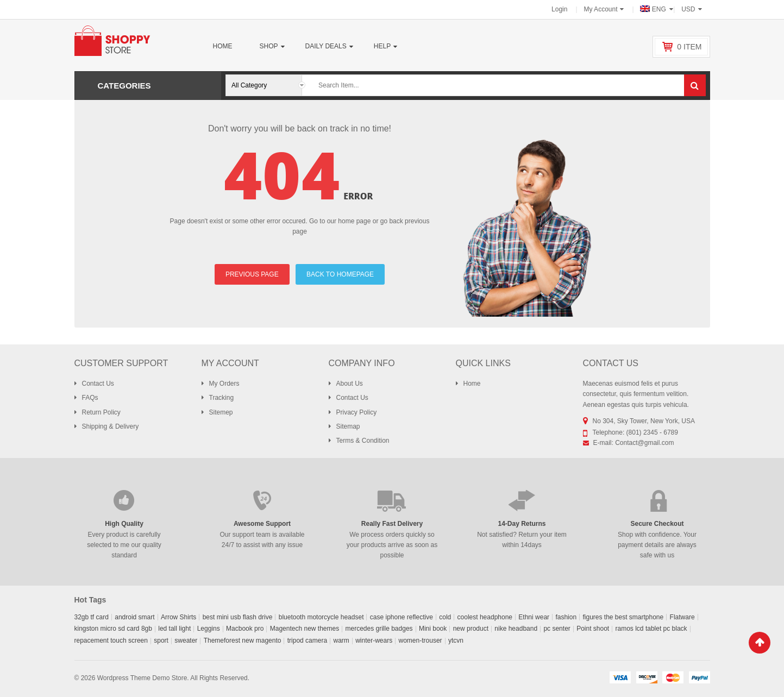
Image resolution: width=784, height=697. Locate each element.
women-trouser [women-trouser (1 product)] (421, 641)
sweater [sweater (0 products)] (186, 641)
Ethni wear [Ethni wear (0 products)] (534, 617)
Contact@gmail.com (644, 443)
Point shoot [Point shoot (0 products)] (593, 629)
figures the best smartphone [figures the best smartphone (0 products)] (623, 617)
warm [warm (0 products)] (341, 641)
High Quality (124, 524)
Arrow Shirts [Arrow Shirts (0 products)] (178, 617)
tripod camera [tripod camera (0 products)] (307, 641)
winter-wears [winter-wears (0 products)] (374, 641)
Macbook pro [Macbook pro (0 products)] (245, 629)
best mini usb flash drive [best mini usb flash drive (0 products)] (238, 617)
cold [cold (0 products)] (445, 617)
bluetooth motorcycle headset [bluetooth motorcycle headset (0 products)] (321, 617)
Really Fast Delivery (392, 524)
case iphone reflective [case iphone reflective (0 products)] (402, 617)
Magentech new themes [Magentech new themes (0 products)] (305, 629)
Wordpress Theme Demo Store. (143, 678)
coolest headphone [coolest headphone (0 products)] (485, 617)
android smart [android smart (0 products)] (134, 617)
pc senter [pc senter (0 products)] (557, 629)
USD (688, 9)
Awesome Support (262, 524)
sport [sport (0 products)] (161, 641)
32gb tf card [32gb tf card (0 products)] (92, 617)
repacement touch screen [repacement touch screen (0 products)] (111, 641)
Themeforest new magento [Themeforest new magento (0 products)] (243, 641)
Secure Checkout (657, 524)
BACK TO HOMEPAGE (340, 274)
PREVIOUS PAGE (252, 274)
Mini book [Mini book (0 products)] (433, 629)
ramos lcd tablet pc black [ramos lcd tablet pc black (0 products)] (651, 629)
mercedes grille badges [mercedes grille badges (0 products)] (379, 629)
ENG (654, 9)
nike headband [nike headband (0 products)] (516, 629)
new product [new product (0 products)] (471, 629)
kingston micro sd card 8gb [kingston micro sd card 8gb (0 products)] (113, 629)
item (689, 47)
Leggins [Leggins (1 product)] (209, 629)
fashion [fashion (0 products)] (566, 617)
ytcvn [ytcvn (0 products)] (456, 641)
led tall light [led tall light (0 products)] (174, 629)
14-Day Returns (522, 524)
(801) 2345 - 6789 (652, 432)
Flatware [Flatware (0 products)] (682, 617)
